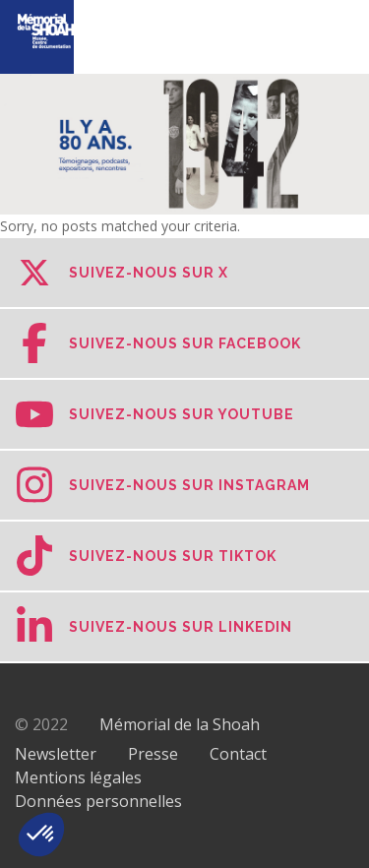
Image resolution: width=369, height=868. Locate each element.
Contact (238, 754)
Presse (153, 754)
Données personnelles (98, 801)
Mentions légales (78, 777)
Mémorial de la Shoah (180, 724)
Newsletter (56, 754)
